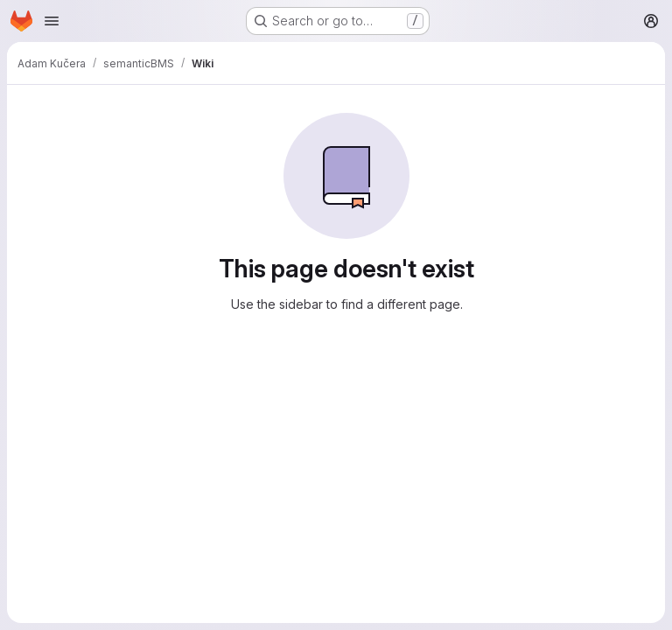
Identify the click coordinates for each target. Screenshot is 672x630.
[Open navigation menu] (52, 21)
